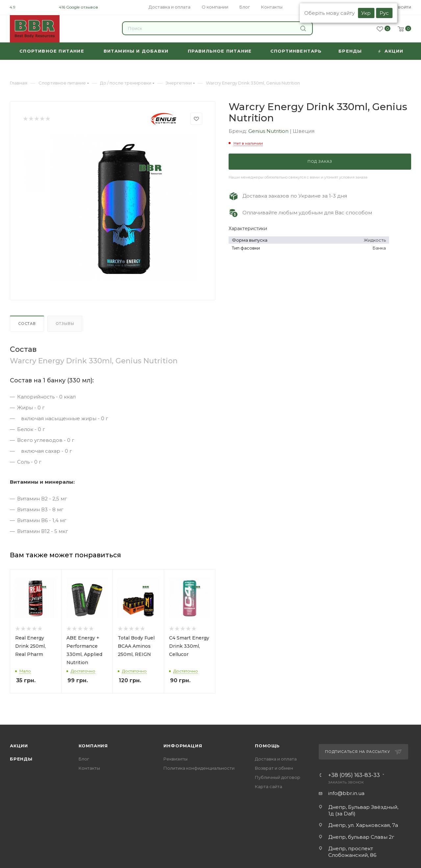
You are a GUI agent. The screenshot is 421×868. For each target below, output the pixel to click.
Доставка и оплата (276, 759)
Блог (84, 759)
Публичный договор (278, 777)
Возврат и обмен (274, 768)
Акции (19, 746)
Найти (303, 28)
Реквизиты (175, 759)
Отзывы (65, 324)
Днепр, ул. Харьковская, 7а (363, 825)
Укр (366, 13)
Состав (27, 324)
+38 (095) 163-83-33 (354, 775)
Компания (93, 746)
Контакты (89, 768)
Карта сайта (269, 786)
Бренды (21, 759)
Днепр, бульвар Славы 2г (361, 837)
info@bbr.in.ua (346, 793)
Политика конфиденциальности (199, 768)
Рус (384, 13)
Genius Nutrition (269, 131)
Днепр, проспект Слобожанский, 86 (352, 852)
